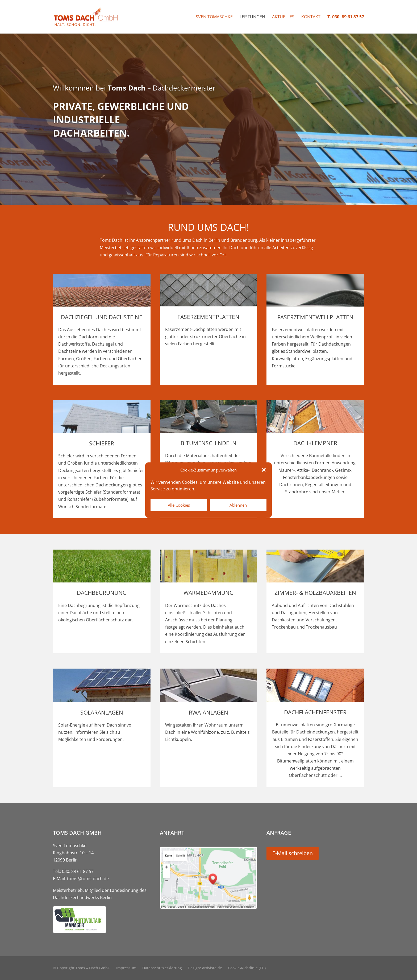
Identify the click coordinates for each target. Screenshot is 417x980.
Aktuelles (283, 17)
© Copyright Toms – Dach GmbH (82, 968)
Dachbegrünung (102, 593)
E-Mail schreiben (293, 853)
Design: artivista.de (205, 968)
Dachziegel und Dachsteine (102, 317)
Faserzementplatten (208, 317)
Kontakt (311, 17)
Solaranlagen (102, 712)
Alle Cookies (179, 505)
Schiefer (102, 443)
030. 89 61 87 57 (78, 871)
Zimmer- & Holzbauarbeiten (315, 593)
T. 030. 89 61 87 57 (346, 17)
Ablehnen (238, 505)
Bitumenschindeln (208, 443)
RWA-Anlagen (208, 712)
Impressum (126, 968)
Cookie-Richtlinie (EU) (247, 968)
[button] (264, 470)
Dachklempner (315, 443)
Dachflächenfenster (315, 712)
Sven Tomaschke (214, 17)
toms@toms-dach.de (88, 879)
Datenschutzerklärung (162, 968)
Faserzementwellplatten (315, 317)
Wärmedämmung (208, 593)
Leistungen (252, 17)
